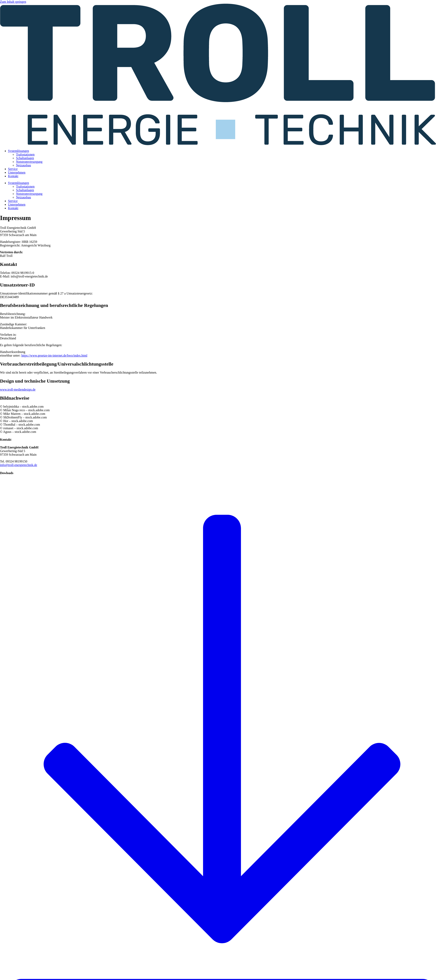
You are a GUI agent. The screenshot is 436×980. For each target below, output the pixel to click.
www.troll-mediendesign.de (18, 389)
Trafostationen (25, 154)
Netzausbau (23, 165)
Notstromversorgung (29, 162)
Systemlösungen (18, 151)
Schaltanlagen (25, 158)
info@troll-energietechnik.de (18, 465)
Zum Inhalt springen (13, 2)
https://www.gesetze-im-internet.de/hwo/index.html (54, 355)
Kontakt (13, 176)
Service (13, 169)
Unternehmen (17, 172)
